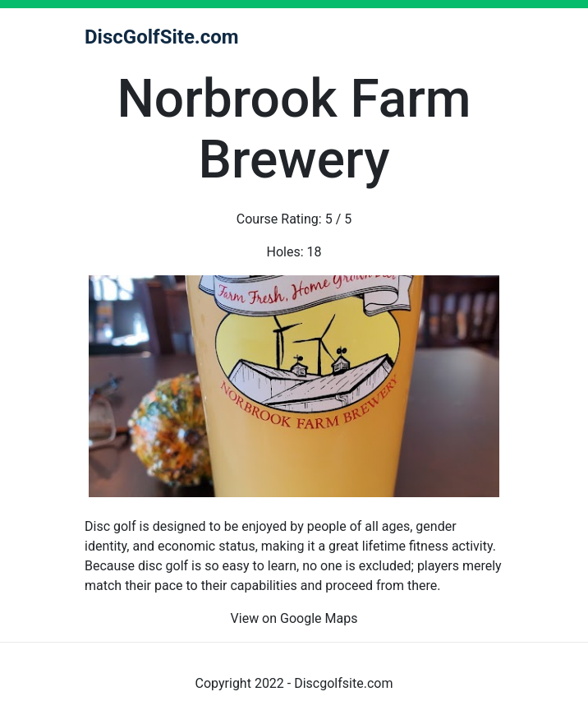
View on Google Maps (294, 618)
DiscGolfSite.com (162, 37)
